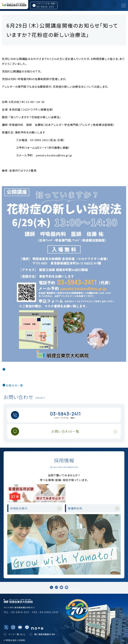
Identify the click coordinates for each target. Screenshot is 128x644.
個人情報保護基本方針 (45, 634)
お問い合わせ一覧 (65, 431)
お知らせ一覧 (14, 385)
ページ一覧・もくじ (17, 634)
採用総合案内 (19, 508)
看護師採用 (75, 508)
